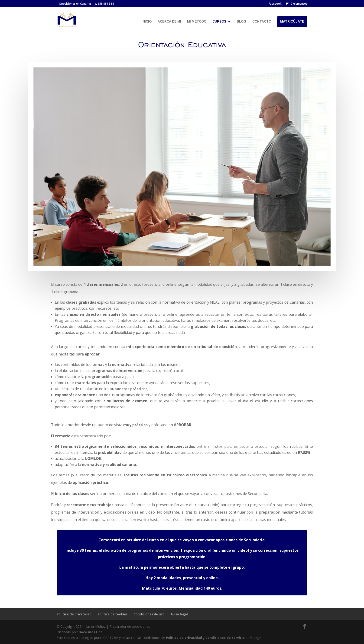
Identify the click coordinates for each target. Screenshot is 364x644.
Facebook (275, 4)
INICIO (147, 22)
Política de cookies (112, 614)
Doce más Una (91, 632)
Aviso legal (179, 614)
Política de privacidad (74, 614)
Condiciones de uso (149, 614)
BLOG (242, 22)
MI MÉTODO (197, 22)
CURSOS (219, 22)
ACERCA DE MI (169, 22)
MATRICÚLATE (292, 22)
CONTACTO (262, 22)
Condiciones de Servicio (225, 638)
